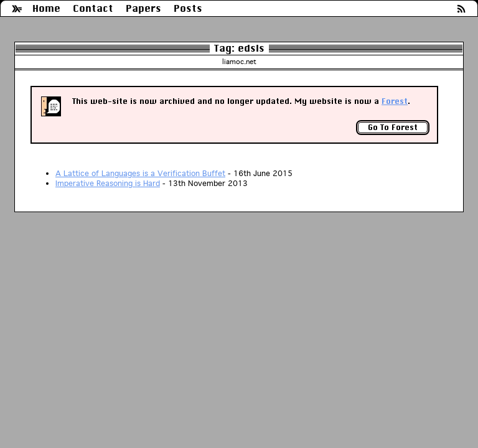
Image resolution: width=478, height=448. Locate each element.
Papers (143, 8)
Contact (93, 8)
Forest (395, 101)
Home (46, 8)
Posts (188, 8)
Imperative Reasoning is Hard (108, 183)
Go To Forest (393, 127)
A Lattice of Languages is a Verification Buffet (140, 173)
